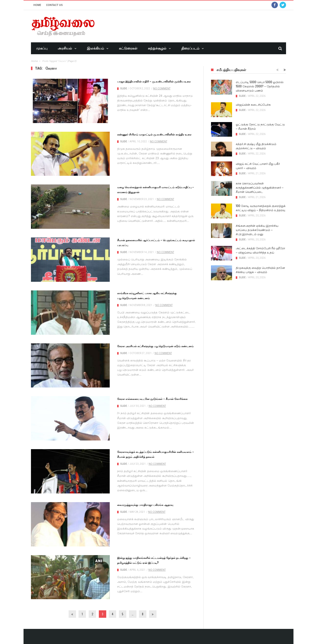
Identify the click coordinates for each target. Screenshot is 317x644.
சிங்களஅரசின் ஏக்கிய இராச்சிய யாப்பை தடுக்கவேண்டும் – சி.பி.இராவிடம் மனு (257, 230)
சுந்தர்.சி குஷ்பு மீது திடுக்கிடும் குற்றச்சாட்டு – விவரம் (256, 146)
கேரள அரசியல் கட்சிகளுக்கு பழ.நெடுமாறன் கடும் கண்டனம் (155, 346)
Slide (124, 89)
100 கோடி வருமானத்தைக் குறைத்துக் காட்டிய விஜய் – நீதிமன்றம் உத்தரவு (261, 208)
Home (37, 5)
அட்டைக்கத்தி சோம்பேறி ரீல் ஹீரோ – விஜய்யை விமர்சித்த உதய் (260, 250)
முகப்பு (42, 48)
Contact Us (54, 5)
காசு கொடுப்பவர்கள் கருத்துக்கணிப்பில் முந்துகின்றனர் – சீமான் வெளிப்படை (260, 187)
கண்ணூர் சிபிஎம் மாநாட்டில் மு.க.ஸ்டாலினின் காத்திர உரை (154, 134)
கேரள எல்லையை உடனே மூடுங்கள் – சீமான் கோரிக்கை (152, 399)
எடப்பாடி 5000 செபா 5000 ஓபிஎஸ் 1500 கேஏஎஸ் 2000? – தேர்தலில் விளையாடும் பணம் (260, 86)
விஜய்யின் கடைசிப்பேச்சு (253, 104)
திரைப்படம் (190, 48)
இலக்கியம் (95, 48)
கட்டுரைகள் (128, 48)
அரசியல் (65, 48)
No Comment (162, 89)
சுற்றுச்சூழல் (157, 48)
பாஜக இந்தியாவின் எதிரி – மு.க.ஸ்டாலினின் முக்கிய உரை (154, 81)
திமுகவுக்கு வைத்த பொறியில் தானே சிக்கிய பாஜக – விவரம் (260, 270)
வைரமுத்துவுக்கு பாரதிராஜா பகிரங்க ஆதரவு (145, 505)
